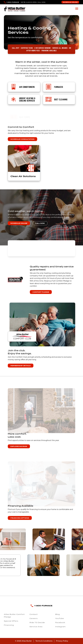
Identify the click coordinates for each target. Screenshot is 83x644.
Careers (34, 618)
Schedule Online (70, 2)
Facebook (60, 623)
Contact (34, 614)
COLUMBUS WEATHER (41, 248)
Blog (57, 614)
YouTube (60, 618)
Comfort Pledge (41, 292)
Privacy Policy (62, 641)
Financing (9, 625)
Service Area (36, 627)
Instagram (60, 627)
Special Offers (11, 621)
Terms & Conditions (44, 641)
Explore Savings (19, 446)
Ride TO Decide (37, 623)
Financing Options (20, 518)
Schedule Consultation (22, 139)
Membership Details (21, 366)
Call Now (40, 223)
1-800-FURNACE (13, 2)
